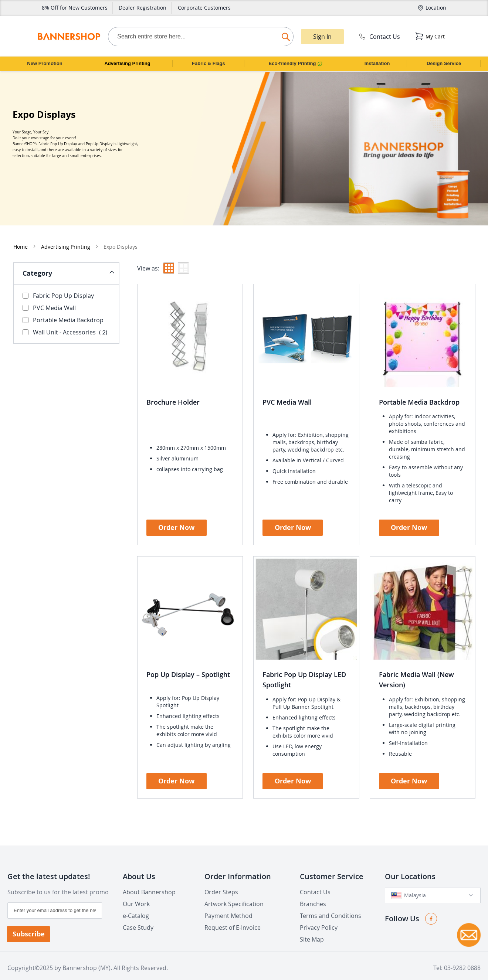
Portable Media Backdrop (419, 389)
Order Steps (221, 883)
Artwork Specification (234, 895)
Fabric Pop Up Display (58, 283)
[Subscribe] (28, 925)
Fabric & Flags (209, 63)
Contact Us (379, 37)
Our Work (136, 895)
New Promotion (45, 63)
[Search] (286, 35)
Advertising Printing (127, 63)
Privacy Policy (319, 918)
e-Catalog (136, 906)
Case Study (138, 918)
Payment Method (228, 906)
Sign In (322, 37)
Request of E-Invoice (233, 918)
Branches (313, 895)
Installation (377, 63)
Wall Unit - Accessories (67, 319)
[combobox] (201, 37)
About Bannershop (149, 883)
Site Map (312, 930)
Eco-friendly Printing (296, 64)
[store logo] (69, 37)
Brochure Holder (173, 389)
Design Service (444, 63)
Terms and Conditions (331, 906)
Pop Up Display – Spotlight (188, 661)
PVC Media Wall (287, 389)
